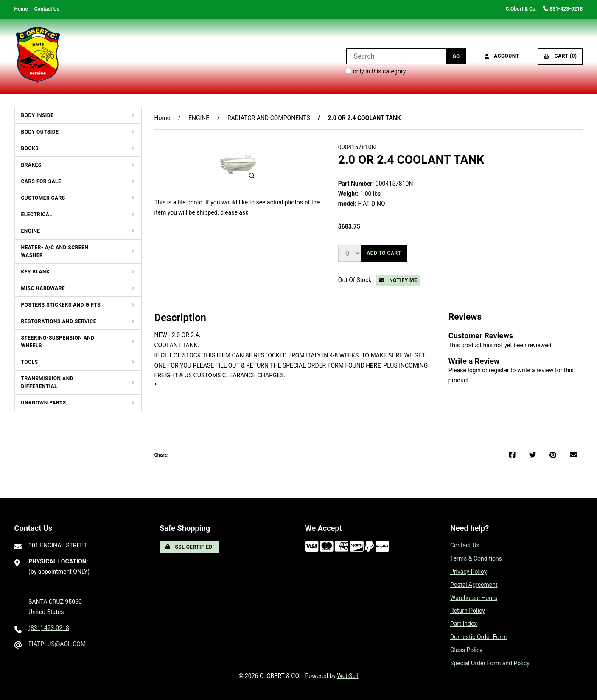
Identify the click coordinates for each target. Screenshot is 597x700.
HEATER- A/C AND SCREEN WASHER (55, 251)
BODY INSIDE (38, 115)
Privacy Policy (468, 572)
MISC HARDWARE (43, 288)
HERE (373, 365)
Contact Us (47, 9)
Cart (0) (560, 56)
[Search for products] (396, 56)
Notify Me (398, 280)
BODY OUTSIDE (40, 132)
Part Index (464, 624)
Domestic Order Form (478, 637)
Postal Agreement (474, 585)
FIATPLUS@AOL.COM (57, 644)
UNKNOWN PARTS (44, 403)
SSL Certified (189, 547)
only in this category (376, 71)
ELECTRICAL (37, 215)
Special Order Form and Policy (490, 663)
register (499, 370)
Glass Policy (466, 650)
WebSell (348, 676)
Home (21, 9)
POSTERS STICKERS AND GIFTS (61, 305)
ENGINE (31, 231)
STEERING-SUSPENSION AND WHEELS (58, 342)
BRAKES (31, 165)
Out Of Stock (356, 280)
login (474, 370)
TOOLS (30, 362)
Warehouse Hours (474, 598)
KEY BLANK (36, 272)
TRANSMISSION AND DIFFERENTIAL (47, 382)
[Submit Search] (456, 56)
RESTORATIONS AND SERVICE (59, 321)
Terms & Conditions (476, 558)
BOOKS (30, 148)
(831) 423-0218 (49, 628)
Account (502, 56)
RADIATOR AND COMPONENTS (269, 118)
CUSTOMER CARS (43, 198)
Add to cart (384, 253)
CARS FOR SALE (41, 181)
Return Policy (468, 611)
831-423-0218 (563, 9)
